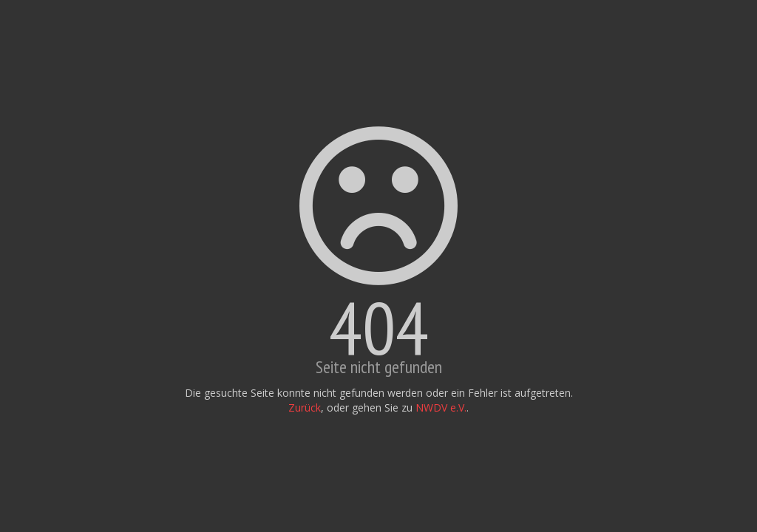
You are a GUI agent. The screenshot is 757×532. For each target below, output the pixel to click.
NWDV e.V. (441, 407)
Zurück (305, 407)
